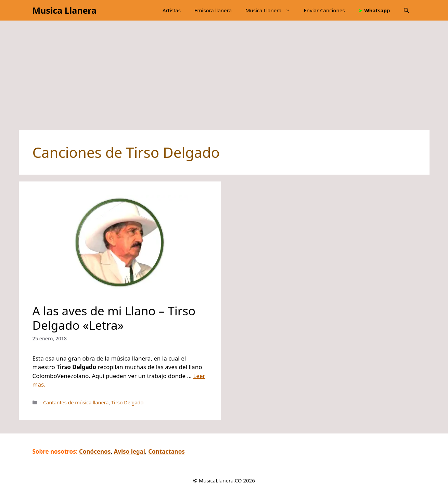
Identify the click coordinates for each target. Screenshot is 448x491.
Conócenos (95, 451)
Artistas (172, 10)
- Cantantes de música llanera (75, 402)
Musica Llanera (65, 10)
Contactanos (167, 451)
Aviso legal (130, 451)
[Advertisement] (221, 79)
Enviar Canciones (324, 10)
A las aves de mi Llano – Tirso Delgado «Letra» (114, 318)
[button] (406, 10)
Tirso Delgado (127, 402)
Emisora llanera (213, 10)
